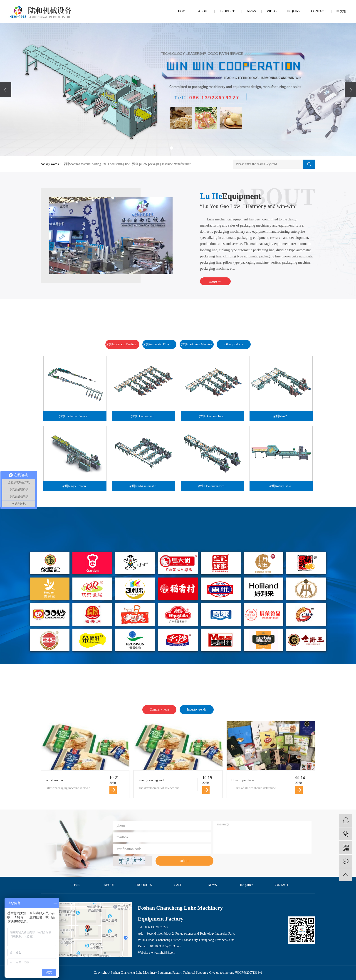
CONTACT (318, 11)
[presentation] (6, 90)
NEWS (252, 11)
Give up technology (222, 973)
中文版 (341, 11)
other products (234, 344)
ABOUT (203, 11)
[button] (172, 148)
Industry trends (197, 710)
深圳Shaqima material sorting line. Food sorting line (96, 164)
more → (215, 281)
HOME (183, 11)
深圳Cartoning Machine (197, 344)
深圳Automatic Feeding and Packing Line (122, 344)
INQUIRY (294, 11)
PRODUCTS (228, 11)
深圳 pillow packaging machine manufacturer (161, 164)
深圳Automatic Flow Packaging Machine (159, 344)
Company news (159, 710)
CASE (178, 885)
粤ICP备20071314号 (249, 973)
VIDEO (272, 11)
